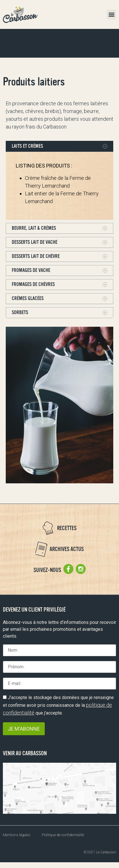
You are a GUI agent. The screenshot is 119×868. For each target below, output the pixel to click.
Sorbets (20, 312)
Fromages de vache (31, 270)
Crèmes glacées (28, 298)
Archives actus (67, 549)
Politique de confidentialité (63, 835)
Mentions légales (17, 835)
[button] (111, 14)
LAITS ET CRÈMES (27, 146)
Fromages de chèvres (33, 284)
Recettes (67, 528)
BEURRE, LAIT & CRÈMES (34, 228)
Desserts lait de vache (35, 242)
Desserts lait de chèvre (36, 256)
